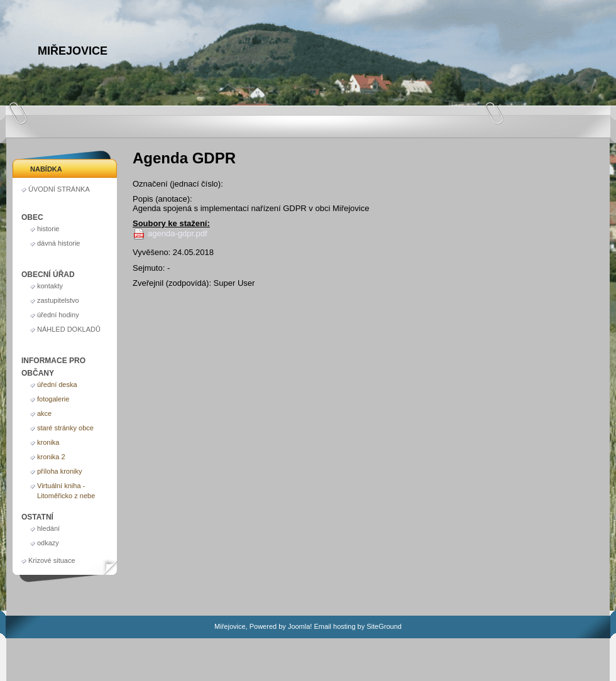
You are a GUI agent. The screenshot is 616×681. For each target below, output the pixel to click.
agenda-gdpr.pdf (178, 233)
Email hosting (334, 626)
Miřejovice (73, 51)
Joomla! (300, 626)
